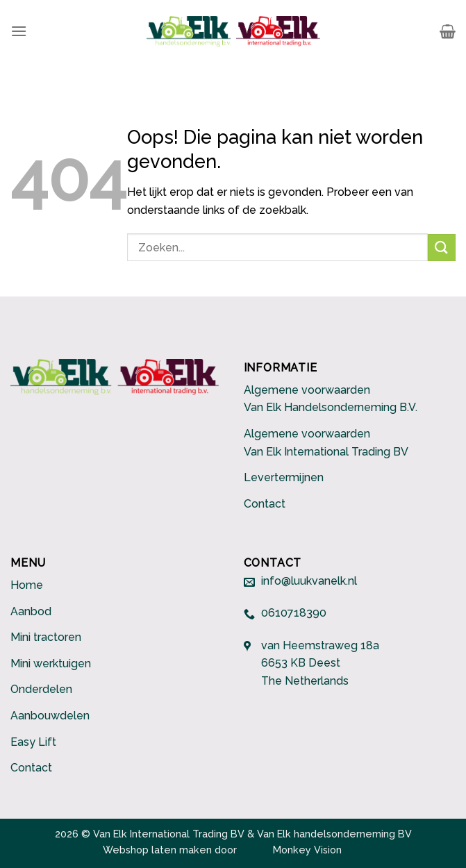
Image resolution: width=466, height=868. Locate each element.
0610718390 (294, 614)
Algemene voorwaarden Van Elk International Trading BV (326, 443)
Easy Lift (33, 742)
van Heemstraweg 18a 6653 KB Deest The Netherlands (320, 663)
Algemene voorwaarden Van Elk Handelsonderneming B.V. (331, 399)
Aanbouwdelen (50, 716)
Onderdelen (41, 689)
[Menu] (19, 31)
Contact (265, 504)
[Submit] (442, 248)
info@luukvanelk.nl (309, 582)
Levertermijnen (284, 477)
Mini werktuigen (51, 663)
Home (27, 585)
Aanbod (31, 611)
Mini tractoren (46, 637)
